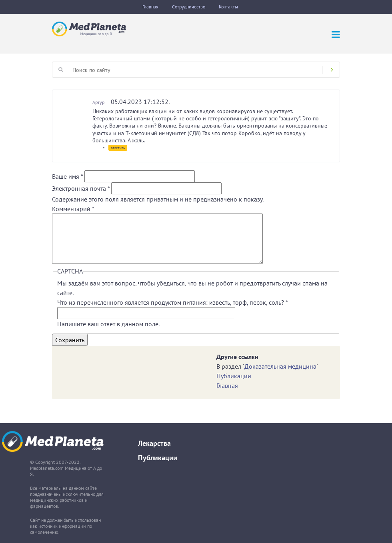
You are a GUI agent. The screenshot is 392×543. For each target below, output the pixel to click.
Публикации (234, 376)
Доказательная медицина (280, 366)
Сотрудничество (189, 7)
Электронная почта (81, 188)
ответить (118, 148)
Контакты (228, 7)
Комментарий (73, 209)
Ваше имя (67, 176)
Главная (150, 7)
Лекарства (154, 443)
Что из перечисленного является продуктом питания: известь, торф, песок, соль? (172, 302)
